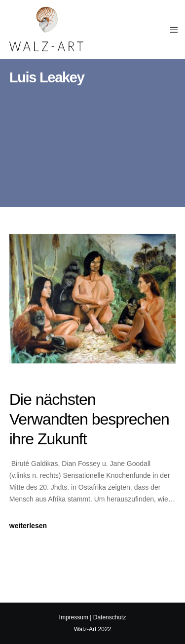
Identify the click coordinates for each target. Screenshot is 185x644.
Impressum (74, 617)
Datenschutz (110, 617)
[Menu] (171, 30)
